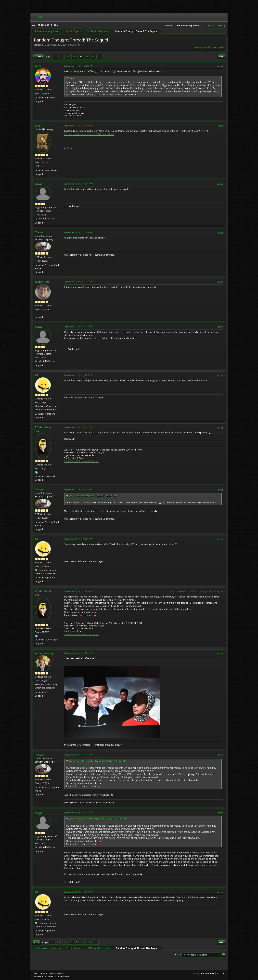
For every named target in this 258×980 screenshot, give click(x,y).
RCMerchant (43, 427)
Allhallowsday (44, 653)
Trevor (39, 232)
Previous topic (202, 47)
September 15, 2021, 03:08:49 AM (78, 327)
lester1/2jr (42, 282)
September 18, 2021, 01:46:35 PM (78, 427)
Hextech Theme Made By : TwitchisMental (52, 977)
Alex (38, 66)
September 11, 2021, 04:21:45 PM (78, 126)
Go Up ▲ (221, 973)
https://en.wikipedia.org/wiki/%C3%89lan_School (89, 134)
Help (196, 973)
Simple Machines (56, 973)
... (65, 56)
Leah (38, 126)
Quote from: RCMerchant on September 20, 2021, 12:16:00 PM (97, 761)
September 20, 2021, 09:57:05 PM (78, 892)
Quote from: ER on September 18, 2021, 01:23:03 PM (93, 496)
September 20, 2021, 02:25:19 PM (78, 755)
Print (222, 57)
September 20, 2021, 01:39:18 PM (78, 653)
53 (87, 56)
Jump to (177, 955)
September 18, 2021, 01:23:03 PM (78, 375)
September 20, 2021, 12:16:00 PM (78, 591)
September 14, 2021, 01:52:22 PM (78, 282)
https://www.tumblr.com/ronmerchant (82, 461)
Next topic (218, 47)
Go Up (36, 942)
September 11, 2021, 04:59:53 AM (78, 66)
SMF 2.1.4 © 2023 (41, 973)
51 (75, 56)
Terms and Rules (207, 973)
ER (37, 375)
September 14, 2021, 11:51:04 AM (78, 184)
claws (39, 184)
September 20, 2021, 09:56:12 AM (78, 539)
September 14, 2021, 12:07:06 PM (78, 232)
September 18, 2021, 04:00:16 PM (78, 489)
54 (93, 56)
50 (69, 56)
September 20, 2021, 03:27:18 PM (78, 813)
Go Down (38, 57)
